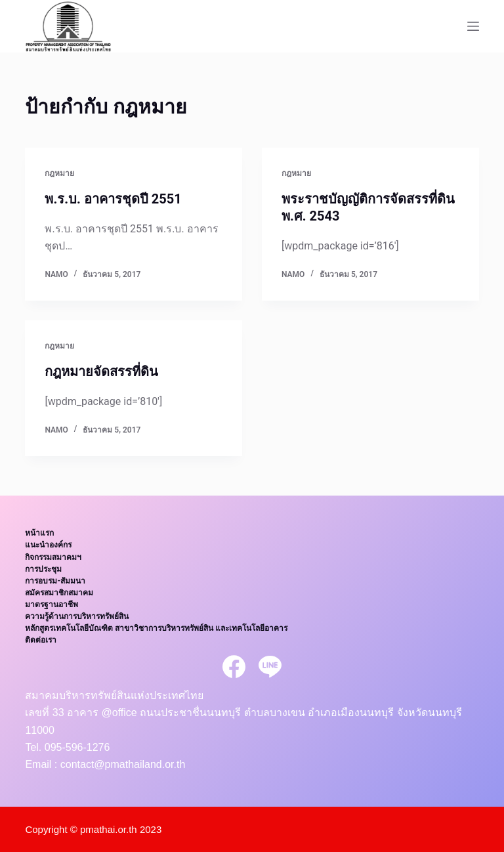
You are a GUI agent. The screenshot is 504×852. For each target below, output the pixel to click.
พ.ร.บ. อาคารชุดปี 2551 (113, 199)
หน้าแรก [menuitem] (39, 533)
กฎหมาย (59, 173)
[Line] (270, 667)
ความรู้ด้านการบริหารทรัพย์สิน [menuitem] (77, 616)
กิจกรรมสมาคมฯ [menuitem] (53, 557)
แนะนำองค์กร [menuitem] (48, 545)
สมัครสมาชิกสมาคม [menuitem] (59, 593)
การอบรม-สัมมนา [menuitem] (55, 581)
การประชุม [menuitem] (43, 569)
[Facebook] (234, 667)
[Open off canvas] (473, 26)
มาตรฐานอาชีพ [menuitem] (52, 605)
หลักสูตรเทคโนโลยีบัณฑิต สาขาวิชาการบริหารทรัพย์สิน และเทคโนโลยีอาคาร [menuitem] (156, 628)
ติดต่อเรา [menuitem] (41, 640)
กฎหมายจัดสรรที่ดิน (101, 372)
